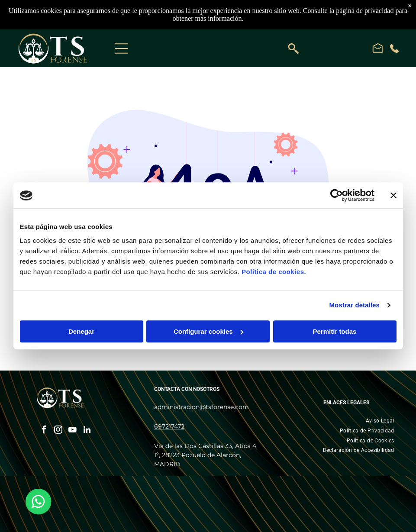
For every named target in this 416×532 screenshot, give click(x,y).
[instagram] (58, 431)
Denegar (81, 331)
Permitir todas (335, 331)
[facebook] (44, 431)
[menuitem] (380, 421)
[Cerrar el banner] (393, 196)
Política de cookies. (274, 272)
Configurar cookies (208, 331)
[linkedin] (87, 431)
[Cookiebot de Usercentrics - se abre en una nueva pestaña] (337, 196)
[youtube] (73, 431)
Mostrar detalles (354, 305)
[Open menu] (122, 48)
